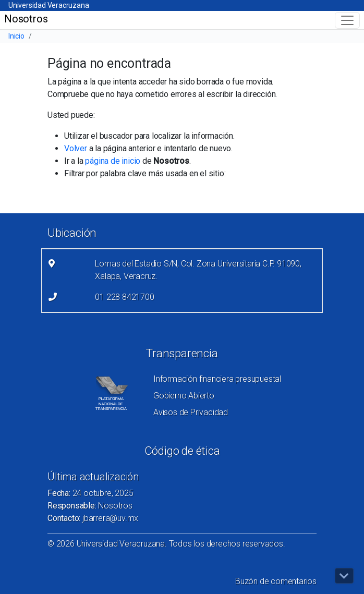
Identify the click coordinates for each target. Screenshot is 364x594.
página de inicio (113, 161)
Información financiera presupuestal (217, 379)
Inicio (16, 36)
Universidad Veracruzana (48, 5)
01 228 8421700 (124, 297)
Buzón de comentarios (276, 581)
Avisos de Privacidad (191, 412)
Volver (76, 148)
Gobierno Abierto (184, 396)
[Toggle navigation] (347, 20)
